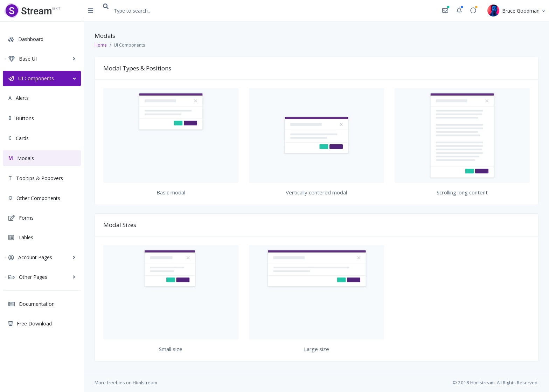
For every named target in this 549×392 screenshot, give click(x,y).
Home (101, 45)
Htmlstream (145, 383)
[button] (445, 11)
